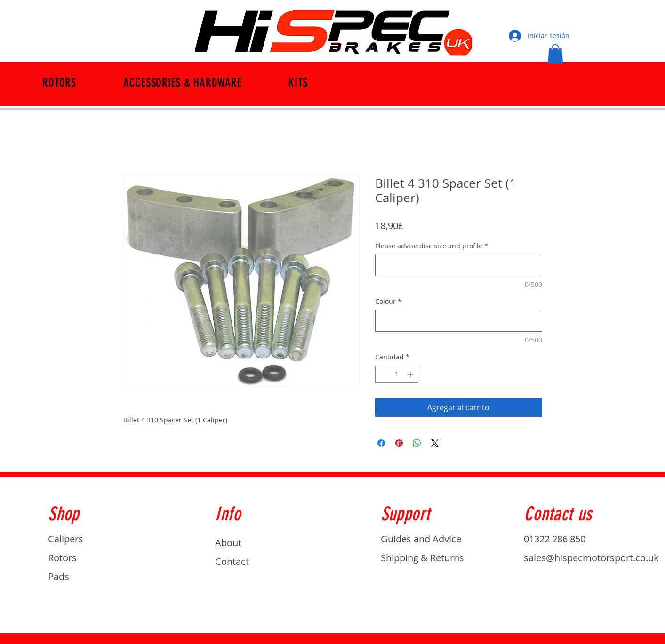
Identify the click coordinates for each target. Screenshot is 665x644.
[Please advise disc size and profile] (459, 265)
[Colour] (459, 321)
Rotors (62, 558)
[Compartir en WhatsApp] (417, 443)
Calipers (66, 539)
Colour (388, 301)
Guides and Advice (421, 539)
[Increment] (411, 374)
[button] (555, 54)
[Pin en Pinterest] (399, 443)
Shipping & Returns (422, 558)
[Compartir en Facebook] (381, 443)
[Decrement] (382, 374)
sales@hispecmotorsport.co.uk (591, 558)
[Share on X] (435, 443)
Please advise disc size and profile (432, 246)
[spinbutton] (397, 374)
